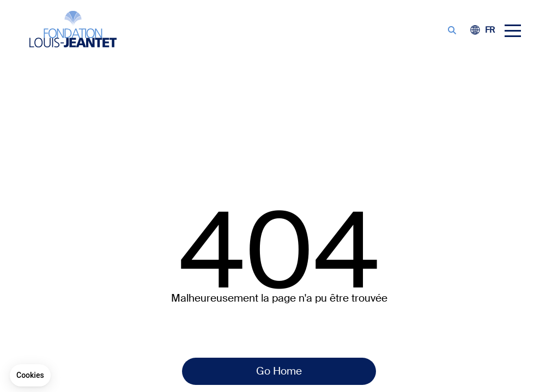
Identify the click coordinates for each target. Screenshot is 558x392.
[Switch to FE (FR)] (490, 30)
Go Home (279, 371)
